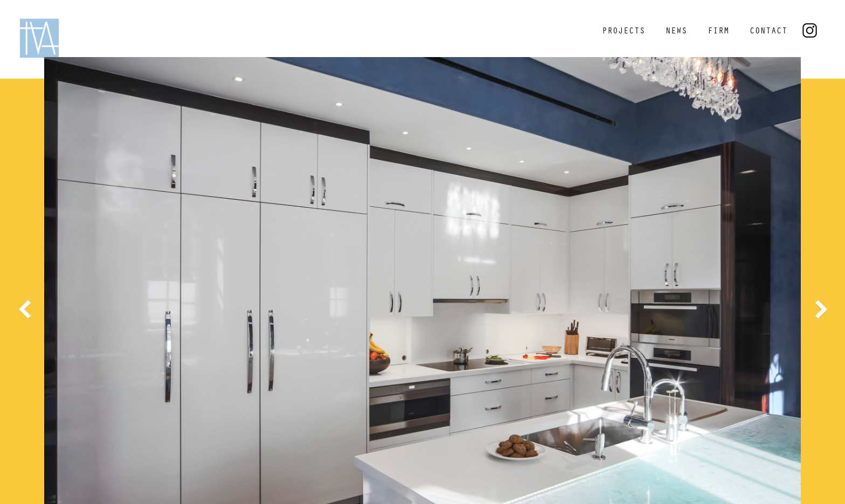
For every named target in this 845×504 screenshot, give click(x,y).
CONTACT (768, 32)
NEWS (676, 32)
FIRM (718, 32)
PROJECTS (624, 32)
